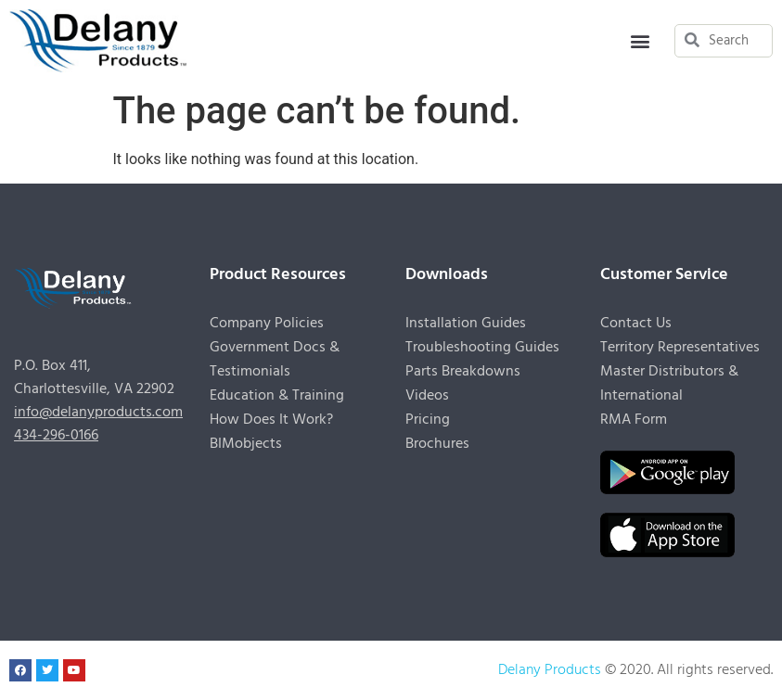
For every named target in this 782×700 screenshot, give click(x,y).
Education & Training (277, 396)
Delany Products (550, 670)
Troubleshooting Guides (482, 348)
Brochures (437, 444)
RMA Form (634, 420)
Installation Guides (466, 324)
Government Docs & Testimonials (275, 360)
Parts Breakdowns (463, 372)
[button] (641, 40)
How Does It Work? (271, 420)
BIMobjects (246, 444)
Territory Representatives (680, 348)
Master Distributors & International (669, 384)
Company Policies (267, 324)
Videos (427, 396)
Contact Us (636, 324)
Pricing (428, 420)
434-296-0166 (56, 436)
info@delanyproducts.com (98, 413)
